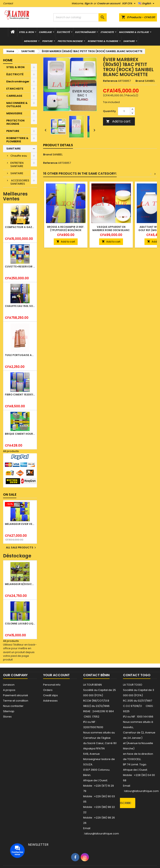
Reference (110, 81)
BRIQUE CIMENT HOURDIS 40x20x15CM (20, 434)
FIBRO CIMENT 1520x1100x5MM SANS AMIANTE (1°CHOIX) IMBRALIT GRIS (20, 395)
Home (8, 60)
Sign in (88, 3)
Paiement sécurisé (16, 695)
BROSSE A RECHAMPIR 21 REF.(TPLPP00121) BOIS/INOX (66, 229)
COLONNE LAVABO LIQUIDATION (20, 624)
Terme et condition (16, 701)
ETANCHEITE (107, 32)
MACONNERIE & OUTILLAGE (134, 32)
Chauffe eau (19, 156)
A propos (9, 690)
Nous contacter (13, 706)
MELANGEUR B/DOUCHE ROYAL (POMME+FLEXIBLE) (20, 584)
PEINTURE (47, 41)
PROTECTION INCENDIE (70, 41)
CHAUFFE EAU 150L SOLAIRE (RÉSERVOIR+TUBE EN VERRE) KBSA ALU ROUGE (20, 306)
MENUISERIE (30, 41)
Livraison (9, 685)
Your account (56, 675)
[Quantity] (124, 111)
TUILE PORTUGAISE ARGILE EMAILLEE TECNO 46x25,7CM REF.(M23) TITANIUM (20, 355)
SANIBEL (58, 154)
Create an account (109, 3)
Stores (7, 717)
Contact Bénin (96, 675)
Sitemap (9, 711)
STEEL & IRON (26, 32)
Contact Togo (137, 675)
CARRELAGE (45, 32)
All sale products (21, 548)
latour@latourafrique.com (142, 791)
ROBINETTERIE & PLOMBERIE (103, 41)
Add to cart (118, 121)
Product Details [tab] (58, 145)
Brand (140, 81)
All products (11, 451)
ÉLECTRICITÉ (63, 32)
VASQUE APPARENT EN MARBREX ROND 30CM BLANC (111, 229)
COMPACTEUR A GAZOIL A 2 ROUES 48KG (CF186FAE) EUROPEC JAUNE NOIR (20, 227)
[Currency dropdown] (129, 3)
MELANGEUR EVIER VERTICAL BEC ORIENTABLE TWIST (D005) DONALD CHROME (20, 524)
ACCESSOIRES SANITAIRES (20, 182)
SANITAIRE (129, 41)
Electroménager (85, 32)
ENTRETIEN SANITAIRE (17, 165)
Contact (8, 3)
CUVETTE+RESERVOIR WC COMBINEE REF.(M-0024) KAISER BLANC (20, 267)
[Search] (80, 17)
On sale (10, 495)
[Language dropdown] (147, 3)
